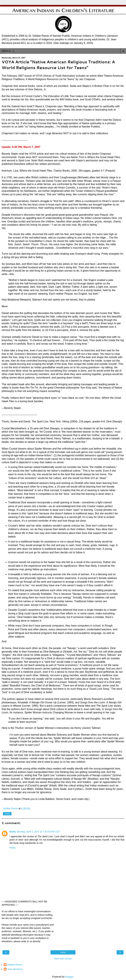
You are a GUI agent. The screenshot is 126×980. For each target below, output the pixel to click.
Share (7, 814)
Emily (13, 832)
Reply (13, 848)
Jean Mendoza (15, 969)
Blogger (69, 977)
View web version (63, 959)
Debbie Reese (15, 965)
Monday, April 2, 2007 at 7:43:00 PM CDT (38, 832)
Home (63, 952)
